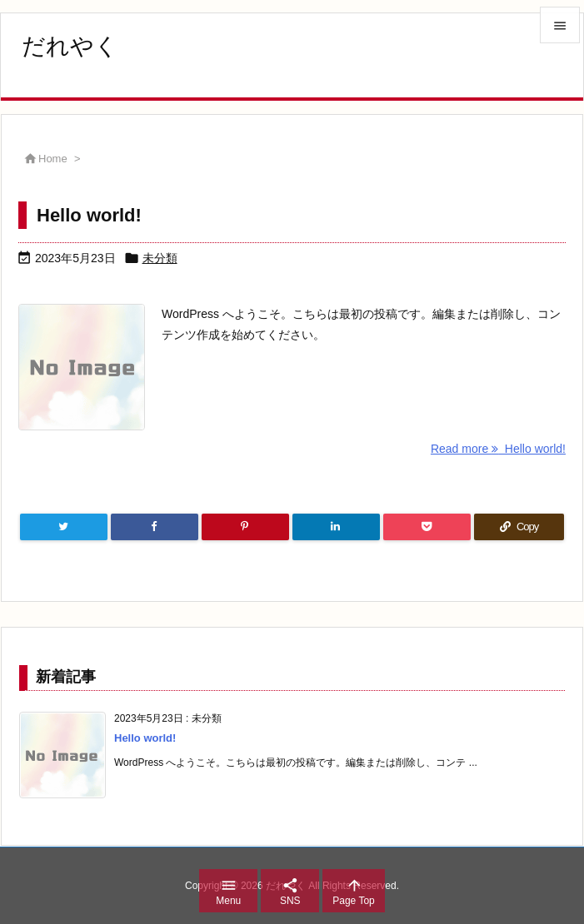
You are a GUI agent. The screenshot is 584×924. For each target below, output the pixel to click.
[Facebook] (155, 527)
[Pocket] (427, 527)
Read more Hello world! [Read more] (498, 449)
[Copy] (519, 527)
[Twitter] (64, 527)
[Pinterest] (245, 527)
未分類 (160, 258)
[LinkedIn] (336, 527)
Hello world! (89, 215)
